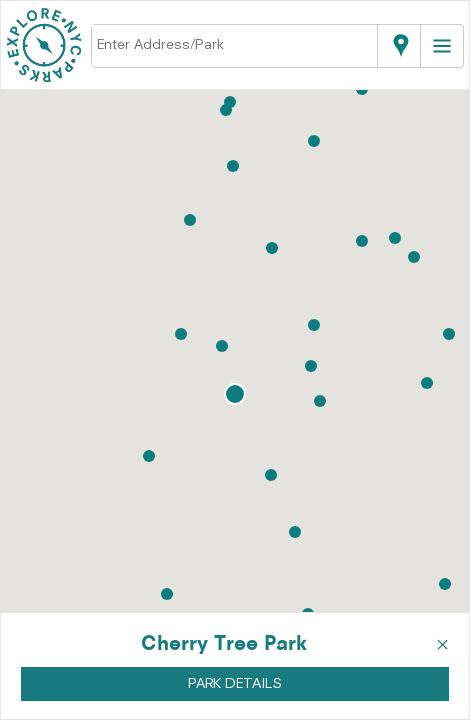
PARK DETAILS (235, 684)
